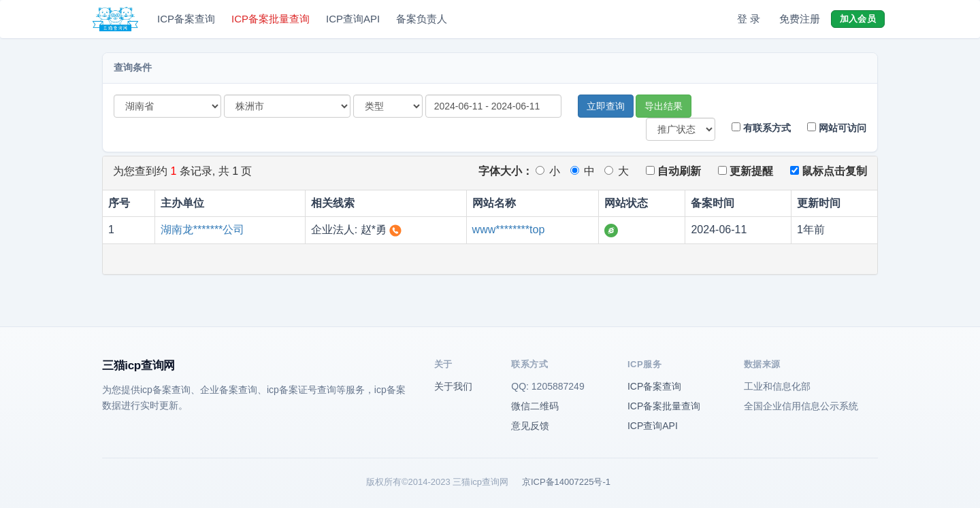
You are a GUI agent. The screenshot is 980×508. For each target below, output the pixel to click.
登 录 (749, 19)
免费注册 (800, 19)
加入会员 (858, 19)
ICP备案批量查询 (271, 19)
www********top (509, 230)
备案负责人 (422, 19)
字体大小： (506, 171)
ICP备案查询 (186, 19)
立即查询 (606, 106)
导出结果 (664, 106)
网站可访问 (837, 128)
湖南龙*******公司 (203, 230)
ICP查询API (353, 19)
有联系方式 (761, 128)
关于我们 (453, 386)
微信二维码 (535, 406)
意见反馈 (530, 426)
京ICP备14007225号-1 (566, 482)
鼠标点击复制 (829, 171)
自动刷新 (673, 171)
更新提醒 (746, 171)
